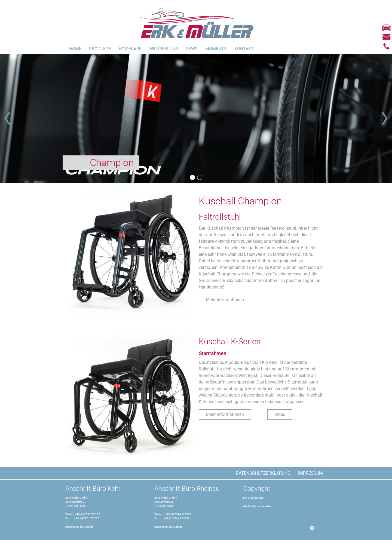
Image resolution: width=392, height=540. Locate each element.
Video (280, 414)
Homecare (130, 49)
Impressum (310, 473)
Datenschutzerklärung (263, 473)
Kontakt (244, 49)
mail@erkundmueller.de (79, 527)
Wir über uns (164, 49)
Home (75, 49)
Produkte (100, 49)
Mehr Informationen (225, 300)
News (192, 49)
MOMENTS (216, 49)
